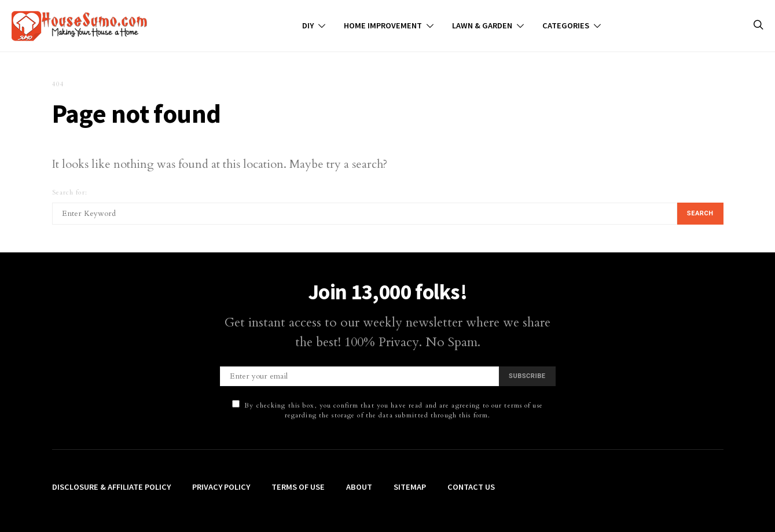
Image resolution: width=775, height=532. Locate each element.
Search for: (70, 192)
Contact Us (471, 487)
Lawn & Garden (482, 25)
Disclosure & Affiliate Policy (111, 487)
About (359, 487)
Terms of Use (298, 487)
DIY (308, 25)
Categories (566, 25)
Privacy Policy (221, 487)
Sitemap (410, 487)
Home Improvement (383, 25)
